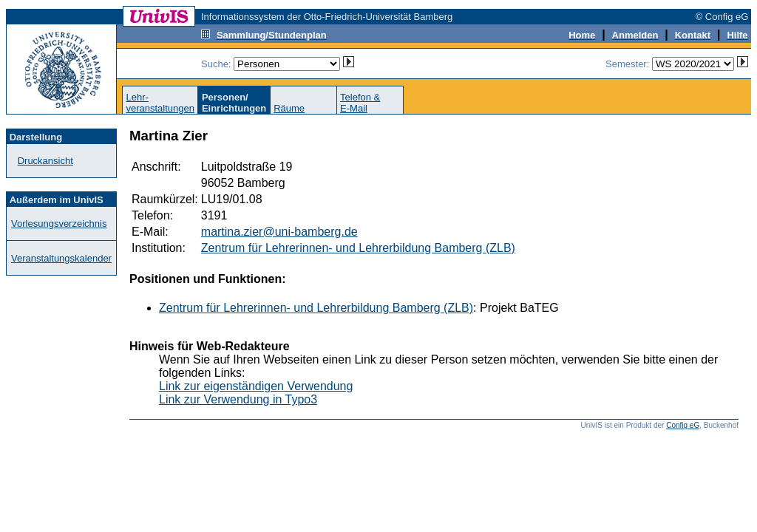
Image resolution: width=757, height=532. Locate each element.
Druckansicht (45, 161)
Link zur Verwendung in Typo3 (238, 399)
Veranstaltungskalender (61, 258)
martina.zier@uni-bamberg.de (279, 232)
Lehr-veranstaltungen (160, 103)
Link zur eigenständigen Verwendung (256, 386)
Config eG (683, 425)
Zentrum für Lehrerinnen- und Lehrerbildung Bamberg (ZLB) (358, 248)
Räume (289, 108)
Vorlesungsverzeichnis (59, 224)
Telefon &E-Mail (360, 103)
